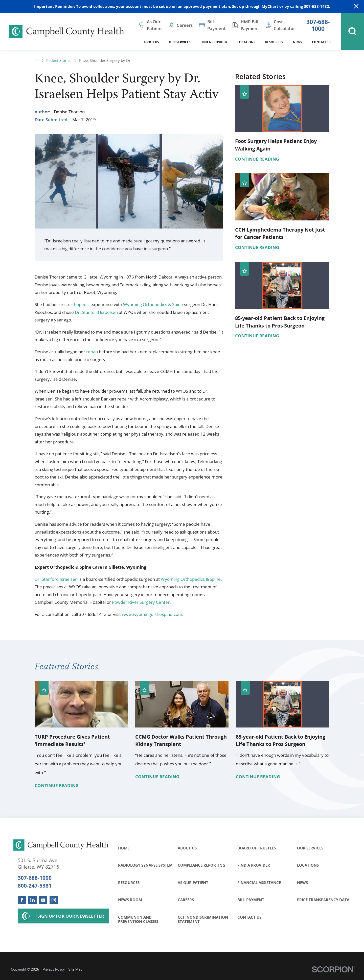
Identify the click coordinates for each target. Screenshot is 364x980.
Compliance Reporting (201, 865)
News (302, 883)
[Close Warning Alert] (356, 6)
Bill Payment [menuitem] (217, 25)
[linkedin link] (32, 900)
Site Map (75, 969)
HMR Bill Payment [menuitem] (250, 25)
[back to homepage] (37, 60)
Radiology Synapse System (145, 865)
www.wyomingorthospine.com (152, 614)
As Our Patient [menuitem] (154, 25)
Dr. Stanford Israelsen (96, 312)
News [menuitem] (298, 42)
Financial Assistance (259, 883)
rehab (92, 352)
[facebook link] (22, 900)
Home (124, 848)
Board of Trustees (257, 848)
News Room (130, 900)
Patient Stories (59, 60)
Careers (186, 900)
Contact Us (249, 917)
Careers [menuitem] (185, 25)
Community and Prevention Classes (138, 919)
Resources (129, 883)
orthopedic (79, 304)
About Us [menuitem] (151, 42)
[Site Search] (352, 31)
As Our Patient (193, 883)
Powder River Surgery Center (141, 602)
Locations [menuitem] (246, 42)
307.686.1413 (93, 614)
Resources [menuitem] (274, 42)
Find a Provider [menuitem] (214, 42)
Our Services (310, 848)
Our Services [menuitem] (180, 42)
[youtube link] (43, 900)
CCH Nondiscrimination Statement (203, 919)
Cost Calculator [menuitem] (284, 25)
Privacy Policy (54, 969)
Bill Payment (251, 900)
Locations (308, 865)
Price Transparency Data (323, 900)
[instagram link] (54, 900)
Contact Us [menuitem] (322, 42)
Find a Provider (254, 865)
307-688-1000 (318, 25)
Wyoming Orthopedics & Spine (153, 304)
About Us (187, 848)
